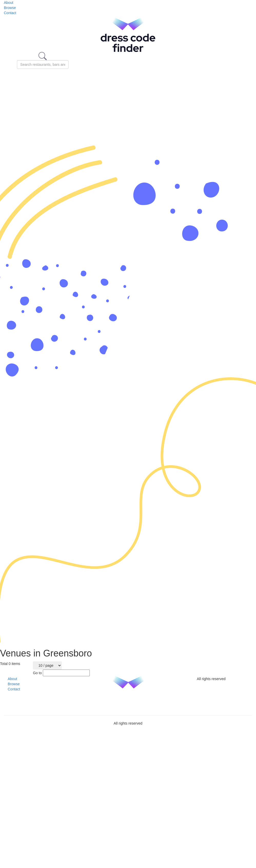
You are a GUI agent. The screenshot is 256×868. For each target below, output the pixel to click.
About (9, 3)
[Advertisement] (61, 107)
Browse (10, 8)
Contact (10, 13)
